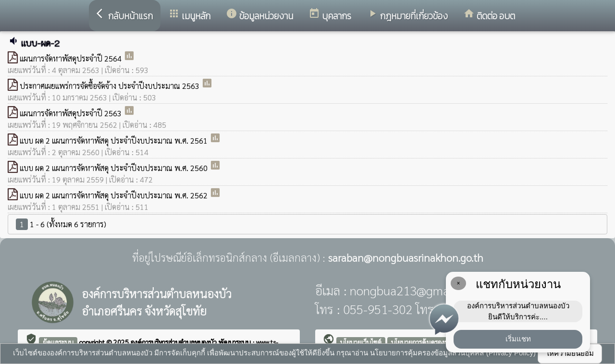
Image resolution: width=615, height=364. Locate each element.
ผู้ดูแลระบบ (58, 342)
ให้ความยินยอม (570, 353)
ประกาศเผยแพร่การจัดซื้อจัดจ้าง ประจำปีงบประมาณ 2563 (111, 86)
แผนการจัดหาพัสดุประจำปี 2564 (72, 58)
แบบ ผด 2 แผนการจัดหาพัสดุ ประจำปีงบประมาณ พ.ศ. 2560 (115, 168)
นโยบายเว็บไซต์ (361, 342)
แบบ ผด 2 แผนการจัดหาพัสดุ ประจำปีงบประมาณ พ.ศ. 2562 (115, 195)
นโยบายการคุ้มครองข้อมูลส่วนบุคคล (440, 342)
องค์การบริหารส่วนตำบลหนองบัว (175, 342)
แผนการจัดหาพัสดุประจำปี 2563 (72, 113)
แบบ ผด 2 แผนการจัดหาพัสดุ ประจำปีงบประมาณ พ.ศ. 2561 (115, 140)
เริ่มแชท (518, 339)
